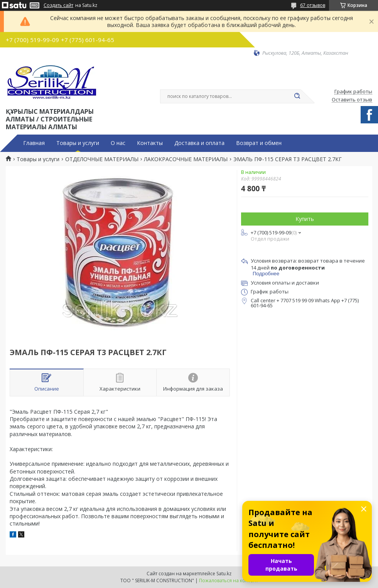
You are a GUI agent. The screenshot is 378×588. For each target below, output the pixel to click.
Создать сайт (58, 5)
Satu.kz (224, 574)
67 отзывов (313, 5)
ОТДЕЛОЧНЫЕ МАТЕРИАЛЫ (102, 159)
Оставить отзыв (352, 100)
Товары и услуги (78, 143)
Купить (305, 219)
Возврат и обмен (259, 143)
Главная (34, 143)
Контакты (150, 143)
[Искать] (297, 96)
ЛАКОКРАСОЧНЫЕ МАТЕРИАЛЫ (186, 159)
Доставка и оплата (199, 143)
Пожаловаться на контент (229, 580)
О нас (118, 143)
